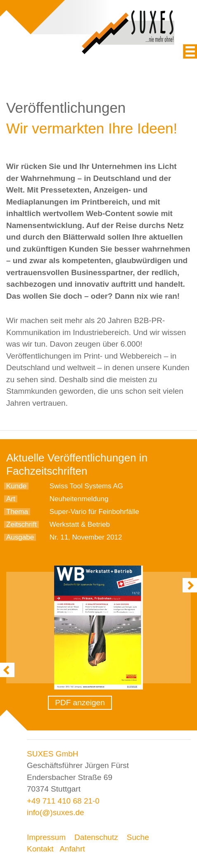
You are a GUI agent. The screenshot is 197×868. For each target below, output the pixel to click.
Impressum (46, 837)
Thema (17, 512)
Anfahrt (72, 849)
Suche (138, 837)
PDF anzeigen (80, 703)
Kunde (16, 486)
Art (11, 499)
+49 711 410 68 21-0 (63, 801)
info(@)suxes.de (56, 812)
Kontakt (40, 849)
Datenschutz (96, 837)
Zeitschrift (21, 524)
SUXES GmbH (53, 754)
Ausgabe (20, 537)
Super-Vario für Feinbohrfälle (94, 512)
